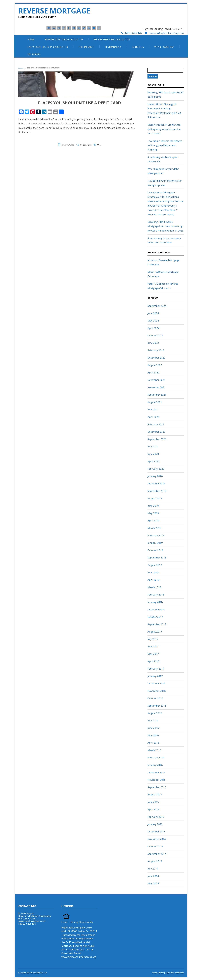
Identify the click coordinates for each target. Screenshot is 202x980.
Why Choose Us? (164, 47)
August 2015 (155, 794)
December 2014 (156, 832)
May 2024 (153, 321)
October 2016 (155, 698)
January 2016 (155, 765)
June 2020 (153, 454)
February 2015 (156, 817)
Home (31, 39)
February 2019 (156, 535)
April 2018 (153, 580)
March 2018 (154, 587)
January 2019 (155, 543)
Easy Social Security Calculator (48, 47)
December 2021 (156, 380)
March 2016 (154, 750)
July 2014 (153, 869)
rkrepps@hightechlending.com (166, 33)
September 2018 (157, 558)
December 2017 (156, 609)
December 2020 (156, 432)
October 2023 (155, 335)
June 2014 (153, 876)
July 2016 (153, 720)
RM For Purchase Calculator (112, 39)
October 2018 (155, 550)
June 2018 (153, 572)
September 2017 (157, 624)
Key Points (34, 54)
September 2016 (157, 706)
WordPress (179, 973)
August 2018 (155, 565)
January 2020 (155, 476)
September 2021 (157, 395)
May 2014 (153, 883)
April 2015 (153, 809)
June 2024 (153, 313)
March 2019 (154, 528)
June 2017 (153, 646)
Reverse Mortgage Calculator (64, 39)
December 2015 (156, 772)
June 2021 (153, 409)
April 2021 (153, 417)
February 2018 (156, 595)
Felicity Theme (158, 973)
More (99, 145)
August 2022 (155, 365)
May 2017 (153, 654)
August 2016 (155, 713)
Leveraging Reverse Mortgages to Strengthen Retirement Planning (165, 145)
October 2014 (155, 846)
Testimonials (113, 47)
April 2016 (153, 743)
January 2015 (155, 824)
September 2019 (157, 491)
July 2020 (153, 446)
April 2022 (153, 373)
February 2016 (156, 757)
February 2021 (156, 424)
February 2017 (156, 669)
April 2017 (153, 661)
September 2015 (157, 787)
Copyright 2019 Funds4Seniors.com (33, 973)
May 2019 (153, 513)
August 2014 (155, 861)
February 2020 (156, 469)
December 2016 (156, 683)
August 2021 (155, 402)
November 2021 (157, 387)
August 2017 (155, 632)
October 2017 (155, 617)
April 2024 (153, 328)
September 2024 (157, 306)
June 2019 (153, 506)
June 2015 (153, 802)
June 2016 (153, 728)
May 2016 (153, 735)
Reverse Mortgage (54, 11)
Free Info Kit (86, 47)
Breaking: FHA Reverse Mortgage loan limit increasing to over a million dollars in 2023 (165, 226)
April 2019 (153, 520)
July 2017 (153, 639)
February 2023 (156, 350)
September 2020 (157, 439)
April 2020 (153, 461)
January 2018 (155, 602)
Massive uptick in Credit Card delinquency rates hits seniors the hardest (164, 129)
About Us (138, 47)
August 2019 (155, 498)
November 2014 (157, 839)
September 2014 (157, 854)
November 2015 (157, 780)
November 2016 (157, 691)
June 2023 (153, 343)
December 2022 (156, 358)
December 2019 (156, 483)
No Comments (86, 145)
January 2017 (155, 676)
